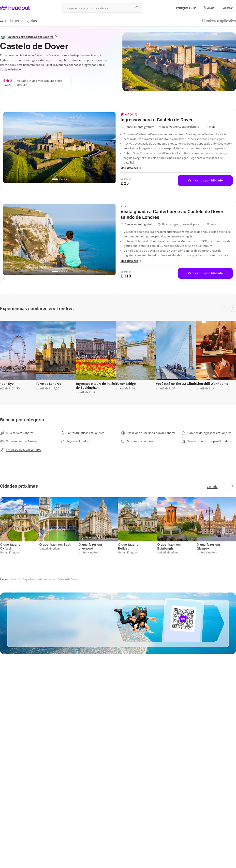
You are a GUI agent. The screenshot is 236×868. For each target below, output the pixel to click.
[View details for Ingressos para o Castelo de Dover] (177, 119)
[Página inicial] (8, 578)
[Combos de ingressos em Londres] (206, 432)
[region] (59, 147)
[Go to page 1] (55, 178)
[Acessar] (228, 8)
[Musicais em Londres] (17, 432)
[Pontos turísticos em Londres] (82, 432)
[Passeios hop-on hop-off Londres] (206, 440)
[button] (208, 8)
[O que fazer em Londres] (37, 578)
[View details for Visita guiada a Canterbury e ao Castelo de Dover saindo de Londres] (177, 214)
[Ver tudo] (212, 485)
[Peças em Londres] (75, 440)
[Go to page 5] (67, 178)
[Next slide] (233, 308)
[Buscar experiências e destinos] (102, 8)
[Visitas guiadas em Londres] (21, 448)
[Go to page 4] (64, 178)
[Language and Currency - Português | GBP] (186, 8)
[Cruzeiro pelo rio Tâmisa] (18, 440)
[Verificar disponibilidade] (205, 179)
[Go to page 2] (59, 178)
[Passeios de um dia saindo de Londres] (148, 432)
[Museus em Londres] (137, 440)
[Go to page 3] (62, 178)
